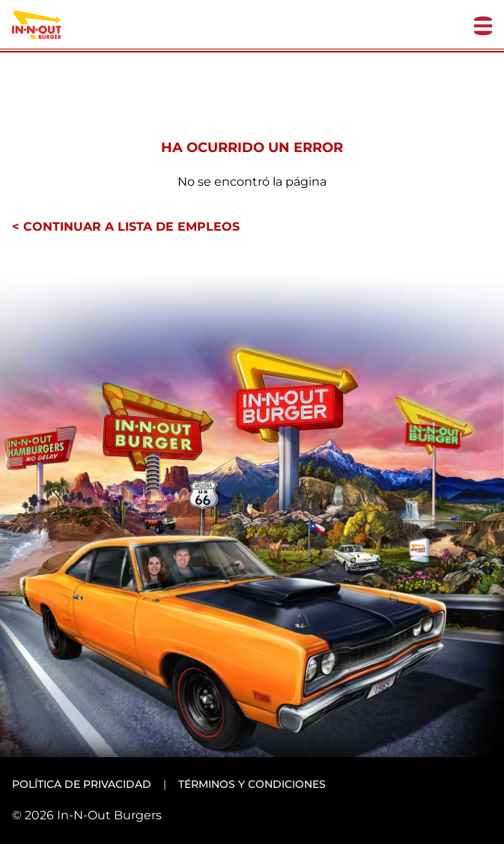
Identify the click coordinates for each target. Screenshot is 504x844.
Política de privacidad (82, 784)
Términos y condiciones (252, 784)
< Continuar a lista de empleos (126, 227)
